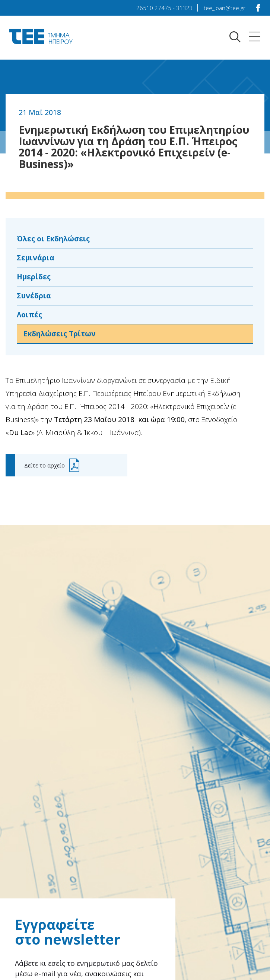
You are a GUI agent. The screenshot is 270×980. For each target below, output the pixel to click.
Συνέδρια (34, 297)
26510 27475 (154, 8)
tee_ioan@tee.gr (225, 8)
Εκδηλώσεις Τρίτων (63, 336)
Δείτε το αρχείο (45, 467)
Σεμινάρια (36, 258)
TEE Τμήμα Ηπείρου (41, 36)
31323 (185, 8)
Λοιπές (30, 316)
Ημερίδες (35, 278)
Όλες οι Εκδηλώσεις (56, 239)
